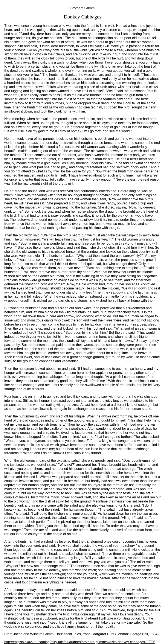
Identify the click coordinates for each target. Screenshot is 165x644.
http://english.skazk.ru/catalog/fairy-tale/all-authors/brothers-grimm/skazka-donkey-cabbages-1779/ (79, 642)
